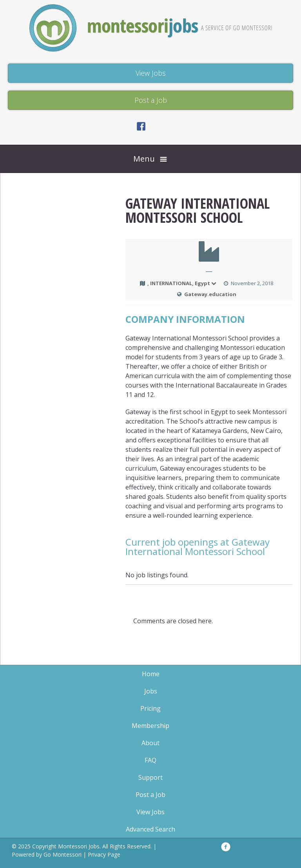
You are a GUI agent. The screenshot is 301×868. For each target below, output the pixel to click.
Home (151, 674)
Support (150, 777)
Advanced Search (150, 829)
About (150, 743)
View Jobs (150, 812)
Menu (144, 159)
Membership (150, 726)
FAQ (150, 760)
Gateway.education (210, 294)
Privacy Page (104, 854)
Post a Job (150, 795)
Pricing (150, 708)
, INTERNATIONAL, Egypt (182, 283)
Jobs (151, 691)
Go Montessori (63, 854)
